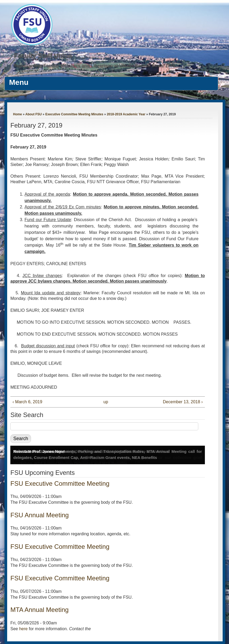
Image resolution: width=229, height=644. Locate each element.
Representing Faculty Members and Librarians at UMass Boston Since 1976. (95, 66)
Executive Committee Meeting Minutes (74, 114)
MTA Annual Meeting (39, 610)
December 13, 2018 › (183, 402)
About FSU (34, 114)
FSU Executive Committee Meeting (60, 483)
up (106, 402)
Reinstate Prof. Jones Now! (39, 451)
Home (17, 114)
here (23, 629)
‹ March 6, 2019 (27, 402)
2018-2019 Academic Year (126, 114)
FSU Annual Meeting (39, 515)
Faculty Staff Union (43, 56)
